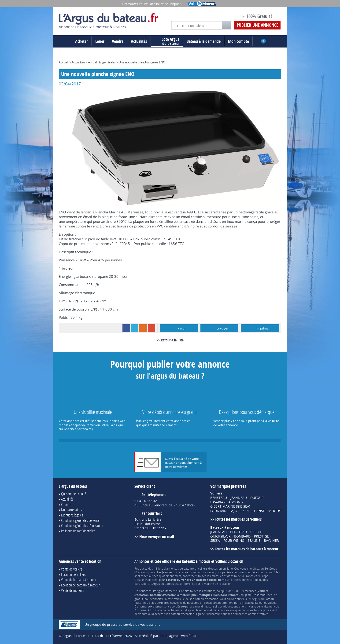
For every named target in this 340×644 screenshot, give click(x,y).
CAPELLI (256, 532)
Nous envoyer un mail (157, 536)
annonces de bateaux (180, 568)
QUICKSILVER (220, 536)
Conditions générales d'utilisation (82, 525)
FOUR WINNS (234, 541)
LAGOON (234, 502)
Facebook (126, 328)
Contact (66, 504)
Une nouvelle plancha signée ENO (142, 62)
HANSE (259, 511)
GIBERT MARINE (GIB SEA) (230, 506)
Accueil (64, 62)
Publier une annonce (257, 25)
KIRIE (247, 511)
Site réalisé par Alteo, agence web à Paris (167, 636)
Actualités (139, 41)
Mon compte (238, 41)
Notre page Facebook (229, 17)
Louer (100, 41)
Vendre (118, 41)
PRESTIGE (261, 536)
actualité (253, 603)
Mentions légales (72, 515)
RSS (143, 328)
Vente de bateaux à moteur (79, 580)
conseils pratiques (220, 606)
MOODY (275, 511)
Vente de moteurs (73, 590)
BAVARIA (217, 502)
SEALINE (254, 541)
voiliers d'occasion (210, 568)
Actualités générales (102, 62)
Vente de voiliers (72, 569)
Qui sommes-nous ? (74, 494)
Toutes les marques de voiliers (238, 519)
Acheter (81, 41)
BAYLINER (271, 541)
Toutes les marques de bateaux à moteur (247, 549)
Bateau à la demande (204, 41)
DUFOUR (257, 498)
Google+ (152, 328)
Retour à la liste (172, 340)
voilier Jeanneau (164, 572)
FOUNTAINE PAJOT (225, 511)
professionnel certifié (245, 580)
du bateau (167, 41)
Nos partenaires (71, 510)
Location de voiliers (73, 574)
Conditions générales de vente (80, 520)
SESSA (215, 541)
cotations (209, 591)
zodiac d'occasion (204, 572)
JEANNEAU (239, 498)
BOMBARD (242, 536)
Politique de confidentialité (78, 531)
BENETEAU (219, 498)
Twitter (135, 328)
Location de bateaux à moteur (80, 585)
